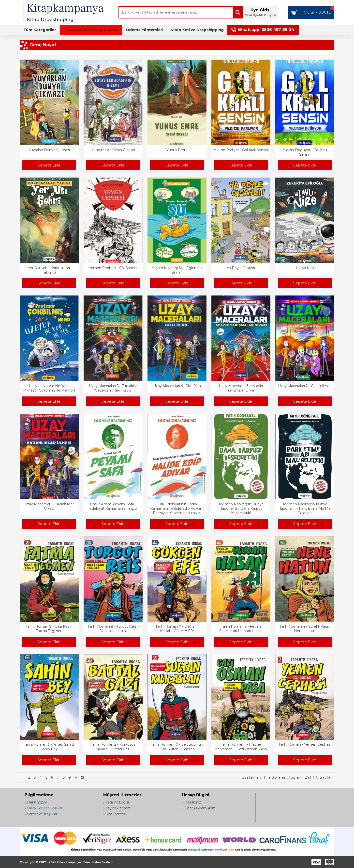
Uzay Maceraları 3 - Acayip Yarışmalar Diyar (241, 388)
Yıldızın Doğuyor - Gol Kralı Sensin (305, 152)
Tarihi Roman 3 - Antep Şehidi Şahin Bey (49, 747)
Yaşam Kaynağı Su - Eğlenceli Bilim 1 (177, 270)
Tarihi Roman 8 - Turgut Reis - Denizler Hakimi (113, 629)
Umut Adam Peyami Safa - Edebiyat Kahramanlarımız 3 (113, 506)
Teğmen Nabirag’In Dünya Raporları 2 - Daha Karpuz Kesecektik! (241, 508)
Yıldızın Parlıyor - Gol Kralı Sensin (241, 150)
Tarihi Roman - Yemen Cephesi (305, 744)
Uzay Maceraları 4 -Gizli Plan (177, 386)
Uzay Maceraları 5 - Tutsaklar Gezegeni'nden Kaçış (113, 388)
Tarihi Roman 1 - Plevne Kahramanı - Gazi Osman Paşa (241, 747)
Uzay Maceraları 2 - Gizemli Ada (305, 386)
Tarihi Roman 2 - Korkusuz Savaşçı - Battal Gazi (113, 747)
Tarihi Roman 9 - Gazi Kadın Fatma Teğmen (49, 629)
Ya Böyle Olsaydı (241, 268)
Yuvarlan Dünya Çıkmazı (49, 150)
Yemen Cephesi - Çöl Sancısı (113, 268)
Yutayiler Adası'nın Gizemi (113, 150)
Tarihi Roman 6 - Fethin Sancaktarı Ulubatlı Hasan (241, 629)
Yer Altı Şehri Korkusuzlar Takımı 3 (49, 270)
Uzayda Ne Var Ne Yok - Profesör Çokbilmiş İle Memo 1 (49, 388)
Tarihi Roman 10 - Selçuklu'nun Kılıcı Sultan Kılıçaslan (177, 747)
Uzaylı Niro (305, 268)
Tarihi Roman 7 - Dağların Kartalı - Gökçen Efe (177, 629)
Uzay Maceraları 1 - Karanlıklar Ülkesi (49, 506)
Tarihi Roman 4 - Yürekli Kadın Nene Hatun (305, 629)
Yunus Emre (177, 150)
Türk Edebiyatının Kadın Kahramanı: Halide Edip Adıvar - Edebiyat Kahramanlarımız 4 (177, 508)
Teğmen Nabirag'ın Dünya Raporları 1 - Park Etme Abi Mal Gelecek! (305, 508)
